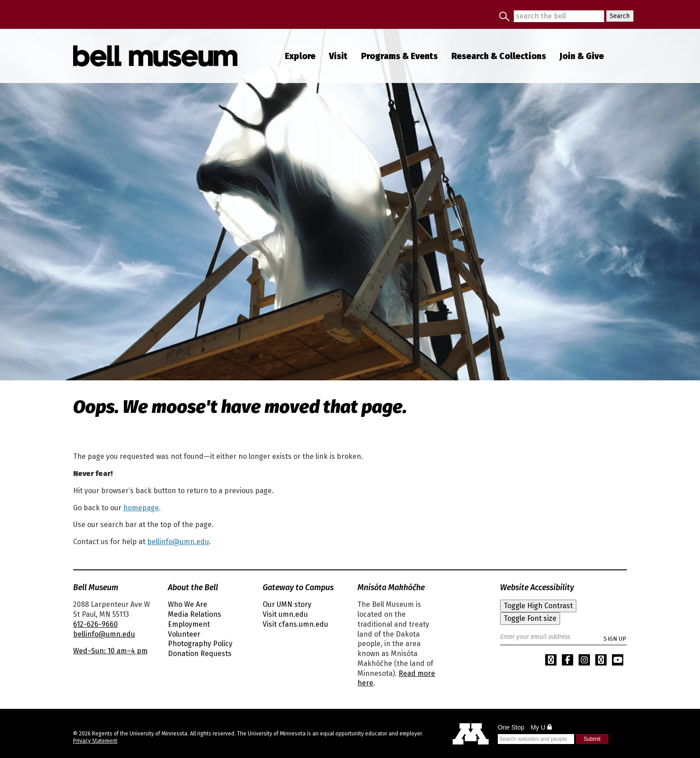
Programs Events (399, 56)
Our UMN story (287, 604)
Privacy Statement (95, 741)
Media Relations (195, 614)
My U (542, 727)
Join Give (582, 56)
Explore (300, 56)
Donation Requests (200, 654)
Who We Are (188, 604)
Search (618, 16)
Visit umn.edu (285, 614)
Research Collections (499, 56)
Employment (189, 624)
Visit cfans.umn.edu (295, 624)
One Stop (511, 727)
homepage (141, 508)
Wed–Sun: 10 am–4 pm (110, 651)
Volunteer (184, 634)
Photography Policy (200, 644)
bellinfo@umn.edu (178, 542)
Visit (338, 56)
